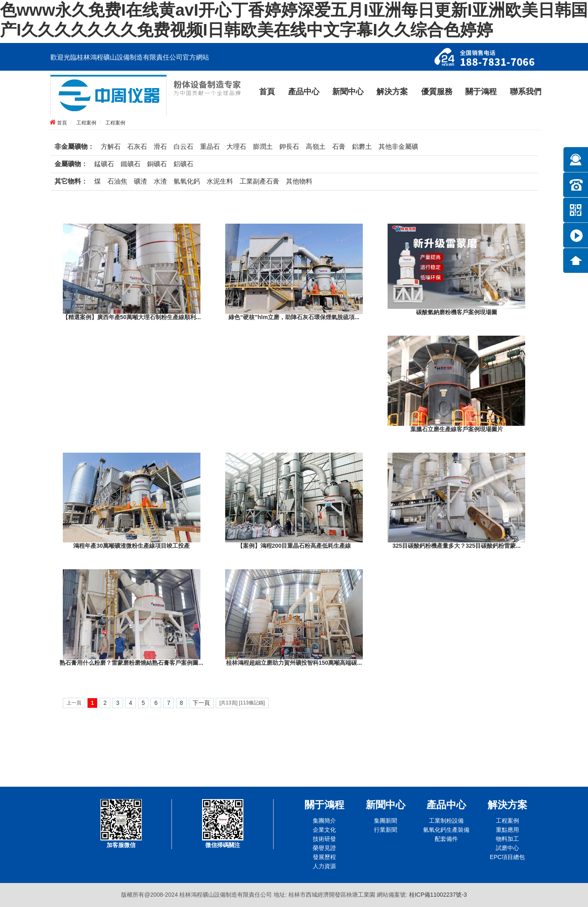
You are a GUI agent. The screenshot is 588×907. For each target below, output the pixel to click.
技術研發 (324, 839)
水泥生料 (220, 181)
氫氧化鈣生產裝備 (446, 830)
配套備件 (446, 839)
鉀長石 (289, 147)
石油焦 (117, 181)
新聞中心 (348, 92)
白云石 (183, 147)
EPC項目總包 (507, 857)
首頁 (267, 92)
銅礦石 (157, 164)
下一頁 (201, 703)
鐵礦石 (131, 164)
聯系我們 (526, 92)
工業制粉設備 (446, 821)
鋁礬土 (362, 147)
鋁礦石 (183, 164)
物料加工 (507, 839)
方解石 (111, 147)
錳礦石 (104, 164)
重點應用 (507, 830)
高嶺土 (316, 147)
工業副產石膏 (259, 181)
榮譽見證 (324, 848)
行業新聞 (386, 830)
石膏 (339, 147)
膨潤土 (263, 147)
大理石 (236, 147)
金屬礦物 (68, 164)
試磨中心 (507, 848)
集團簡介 (324, 821)
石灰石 (137, 147)
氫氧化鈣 (187, 181)
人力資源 (324, 866)
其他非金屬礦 (398, 147)
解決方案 (392, 92)
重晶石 (210, 147)
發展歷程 (324, 857)
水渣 (160, 181)
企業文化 (324, 830)
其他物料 (299, 181)
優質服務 (437, 92)
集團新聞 (386, 821)
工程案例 (86, 123)
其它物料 (68, 181)
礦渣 (140, 181)
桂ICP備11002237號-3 (438, 895)
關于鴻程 (481, 92)
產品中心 (304, 92)
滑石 (160, 147)
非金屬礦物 (71, 147)
